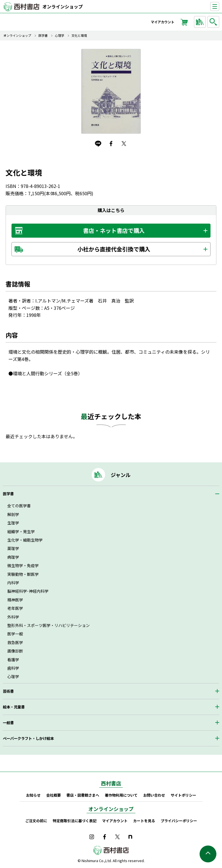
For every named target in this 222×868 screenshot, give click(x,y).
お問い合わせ (154, 795)
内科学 (13, 583)
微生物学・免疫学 (23, 565)
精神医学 (15, 600)
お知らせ (33, 795)
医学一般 (15, 634)
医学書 (43, 36)
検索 (214, 22)
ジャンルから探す (201, 22)
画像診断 (15, 651)
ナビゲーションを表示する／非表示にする (219, 7)
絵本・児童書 (14, 707)
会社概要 (54, 795)
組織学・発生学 (21, 531)
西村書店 (111, 783)
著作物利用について (121, 795)
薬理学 (13, 548)
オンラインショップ (63, 6)
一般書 (8, 723)
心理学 (60, 36)
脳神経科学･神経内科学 (28, 591)
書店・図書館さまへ (83, 795)
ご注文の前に (36, 821)
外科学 (13, 617)
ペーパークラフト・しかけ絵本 (28, 738)
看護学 (13, 660)
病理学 (13, 557)
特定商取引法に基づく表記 (75, 821)
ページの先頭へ (208, 854)
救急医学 (15, 642)
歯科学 (13, 668)
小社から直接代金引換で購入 (114, 249)
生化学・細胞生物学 (25, 540)
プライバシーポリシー (179, 821)
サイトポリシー (183, 795)
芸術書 (8, 691)
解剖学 (13, 514)
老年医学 (15, 608)
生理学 (13, 523)
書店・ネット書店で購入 (114, 230)
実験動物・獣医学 (23, 574)
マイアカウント (163, 22)
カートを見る (144, 821)
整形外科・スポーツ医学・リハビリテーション (48, 625)
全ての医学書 (19, 506)
